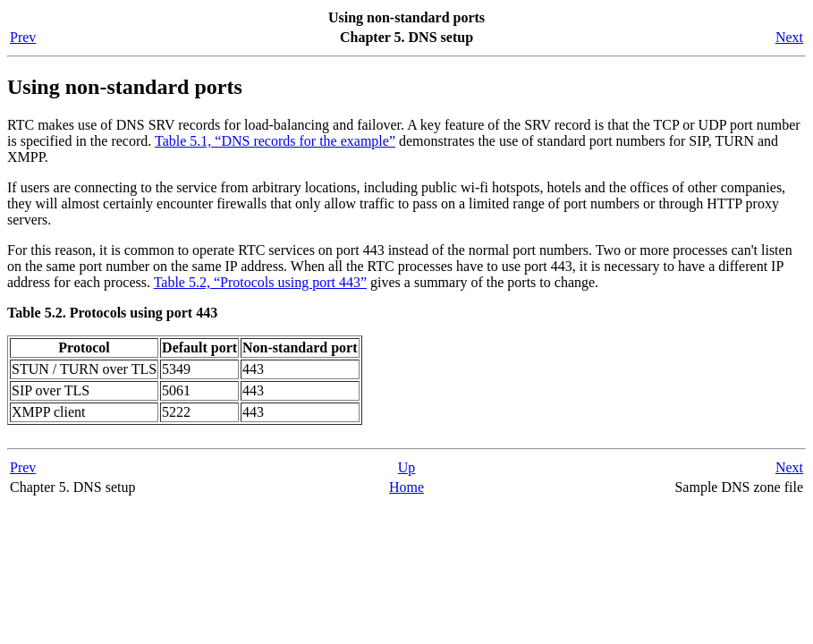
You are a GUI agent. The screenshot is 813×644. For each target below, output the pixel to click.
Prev (23, 37)
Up (407, 467)
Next (789, 37)
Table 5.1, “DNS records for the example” (275, 141)
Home (406, 487)
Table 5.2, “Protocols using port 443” (260, 282)
